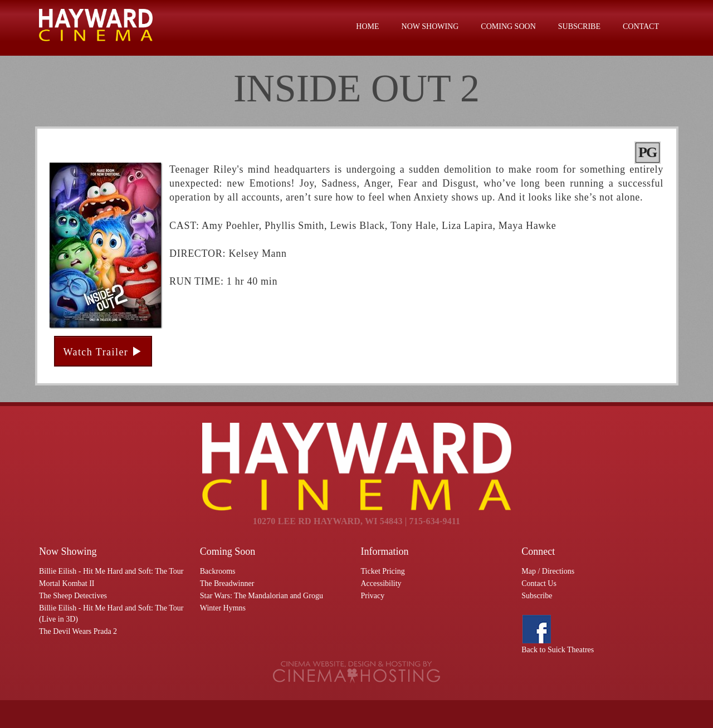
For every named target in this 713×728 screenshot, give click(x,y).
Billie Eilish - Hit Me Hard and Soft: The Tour (111, 571)
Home (367, 26)
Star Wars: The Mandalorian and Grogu (262, 596)
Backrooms (218, 571)
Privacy (373, 596)
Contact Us (539, 583)
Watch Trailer (103, 352)
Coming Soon (508, 26)
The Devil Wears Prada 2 (78, 631)
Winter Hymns (223, 608)
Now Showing (430, 26)
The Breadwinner (227, 583)
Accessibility (381, 583)
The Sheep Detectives (73, 596)
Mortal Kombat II (67, 583)
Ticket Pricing (383, 571)
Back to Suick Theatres (558, 650)
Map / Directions (548, 571)
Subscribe (579, 26)
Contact (641, 26)
